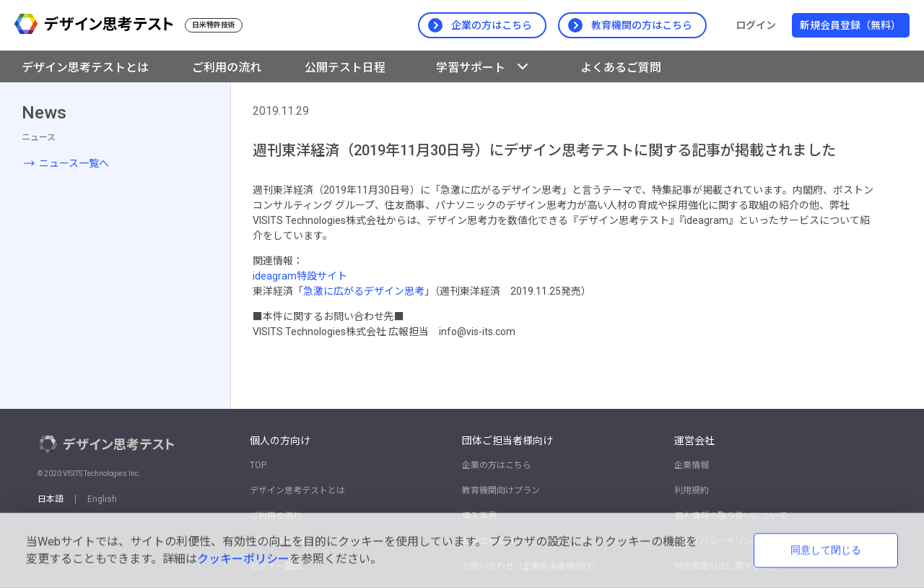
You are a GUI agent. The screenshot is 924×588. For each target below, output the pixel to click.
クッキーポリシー (243, 559)
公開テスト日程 (345, 68)
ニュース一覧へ (74, 163)
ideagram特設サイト (300, 276)
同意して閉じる (826, 550)
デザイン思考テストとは (85, 68)
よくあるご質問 (621, 68)
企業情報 (692, 465)
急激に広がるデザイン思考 (364, 291)
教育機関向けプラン (501, 490)
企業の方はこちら (497, 465)
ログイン (756, 25)
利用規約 (692, 490)
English (102, 499)
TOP (258, 465)
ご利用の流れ (227, 68)
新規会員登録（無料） (850, 25)
